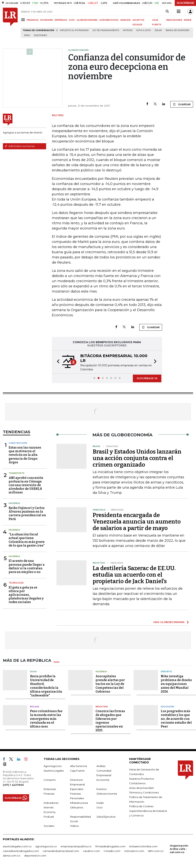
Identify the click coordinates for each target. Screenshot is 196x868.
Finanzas (49, 794)
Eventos (101, 789)
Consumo (50, 780)
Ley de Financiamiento (106, 30)
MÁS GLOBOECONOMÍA (169, 622)
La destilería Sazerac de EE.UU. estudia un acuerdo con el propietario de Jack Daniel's (134, 575)
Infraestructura (79, 803)
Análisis (101, 766)
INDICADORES (174, 20)
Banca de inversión (178, 30)
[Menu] (24, 20)
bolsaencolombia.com (143, 846)
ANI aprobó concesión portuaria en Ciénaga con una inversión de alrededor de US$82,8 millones (26, 485)
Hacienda (14, 503)
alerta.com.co (12, 856)
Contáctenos (137, 783)
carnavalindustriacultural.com (61, 851)
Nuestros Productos (142, 779)
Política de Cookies (141, 806)
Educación (167, 707)
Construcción (18, 443)
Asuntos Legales (54, 771)
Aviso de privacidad (141, 788)
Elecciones (40, 35)
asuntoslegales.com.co (17, 846)
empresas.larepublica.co (76, 846)
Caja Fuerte (77, 771)
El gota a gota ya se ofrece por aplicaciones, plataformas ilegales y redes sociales (26, 595)
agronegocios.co (46, 846)
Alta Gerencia (78, 766)
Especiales (77, 789)
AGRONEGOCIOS (109, 20)
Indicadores (51, 803)
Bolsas (35, 707)
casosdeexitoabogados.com (21, 851)
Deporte (166, 672)
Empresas (50, 789)
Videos (74, 826)
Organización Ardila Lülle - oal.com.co (179, 849)
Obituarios (77, 807)
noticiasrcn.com (134, 851)
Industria (102, 707)
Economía (103, 780)
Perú (27, 35)
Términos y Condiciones (144, 792)
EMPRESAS (61, 20)
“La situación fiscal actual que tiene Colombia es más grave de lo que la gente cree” (27, 540)
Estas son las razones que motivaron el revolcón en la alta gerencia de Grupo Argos (25, 455)
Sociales (49, 826)
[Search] (167, 12)
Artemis (128, 30)
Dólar (158, 30)
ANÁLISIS (125, 20)
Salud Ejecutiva (106, 817)
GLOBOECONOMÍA (87, 20)
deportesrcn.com (35, 856)
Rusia (33, 672)
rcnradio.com (112, 851)
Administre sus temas (20, 146)
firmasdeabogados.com (110, 846)
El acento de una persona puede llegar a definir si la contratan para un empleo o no (27, 566)
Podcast (49, 817)
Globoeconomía (107, 794)
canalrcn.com (91, 851)
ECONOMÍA (47, 20)
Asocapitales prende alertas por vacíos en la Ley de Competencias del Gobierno (110, 684)
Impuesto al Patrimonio (74, 30)
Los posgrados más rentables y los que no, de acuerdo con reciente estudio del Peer (176, 719)
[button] (57, 362)
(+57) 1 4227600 (13, 785)
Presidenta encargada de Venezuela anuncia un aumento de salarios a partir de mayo (137, 522)
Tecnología (16, 583)
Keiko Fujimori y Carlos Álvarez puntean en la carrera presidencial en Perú (27, 513)
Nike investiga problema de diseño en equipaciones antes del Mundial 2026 (176, 684)
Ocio (100, 807)
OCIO (72, 20)
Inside (100, 803)
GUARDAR (182, 104)
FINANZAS (33, 20)
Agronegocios (53, 766)
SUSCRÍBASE (185, 3)
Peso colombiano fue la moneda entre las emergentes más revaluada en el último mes (46, 719)
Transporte (17, 473)
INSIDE (188, 20)
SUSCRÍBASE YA (147, 378)
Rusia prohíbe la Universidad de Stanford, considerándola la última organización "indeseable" (46, 686)
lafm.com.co (156, 851)
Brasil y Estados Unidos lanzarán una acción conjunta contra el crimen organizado (137, 458)
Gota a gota (144, 30)
